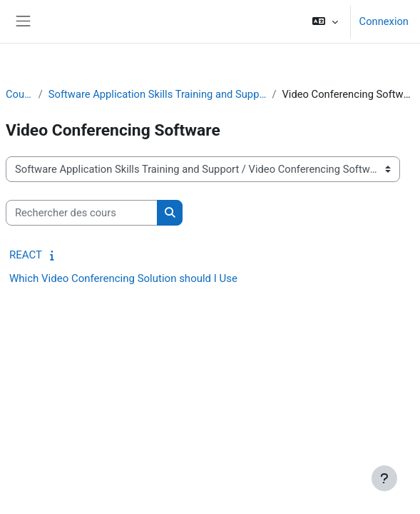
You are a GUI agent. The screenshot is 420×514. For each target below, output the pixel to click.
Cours (19, 94)
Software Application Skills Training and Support (158, 94)
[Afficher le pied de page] (384, 478)
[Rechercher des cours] (82, 213)
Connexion (384, 21)
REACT (26, 255)
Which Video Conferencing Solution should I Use (123, 278)
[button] (325, 21)
